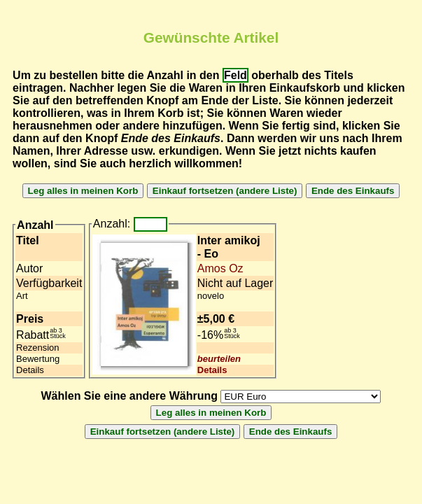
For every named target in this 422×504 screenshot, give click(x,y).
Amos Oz (220, 268)
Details (212, 370)
